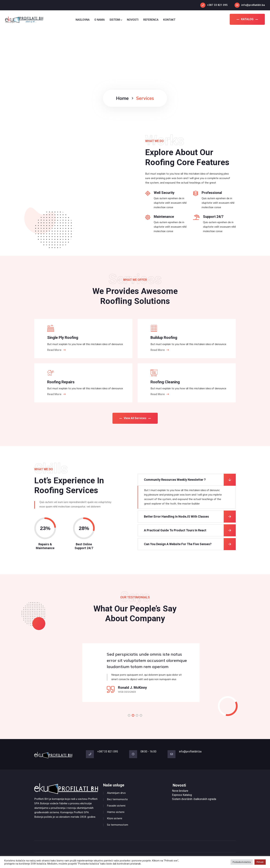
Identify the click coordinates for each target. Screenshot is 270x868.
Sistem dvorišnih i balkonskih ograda (194, 799)
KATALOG (247, 19)
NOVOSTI (133, 20)
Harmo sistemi (116, 812)
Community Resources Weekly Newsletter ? (175, 480)
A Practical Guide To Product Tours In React (175, 530)
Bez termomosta (117, 799)
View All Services (135, 418)
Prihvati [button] (260, 862)
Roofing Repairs (61, 382)
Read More (56, 350)
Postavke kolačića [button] (242, 862)
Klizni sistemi (115, 818)
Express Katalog (182, 795)
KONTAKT (169, 20)
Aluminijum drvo (116, 793)
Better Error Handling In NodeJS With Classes (176, 516)
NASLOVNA (83, 20)
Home (122, 98)
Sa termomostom (118, 825)
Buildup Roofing (164, 338)
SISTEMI (116, 20)
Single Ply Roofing (63, 338)
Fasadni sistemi (116, 806)
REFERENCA (151, 20)
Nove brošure (180, 791)
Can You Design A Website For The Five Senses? (178, 544)
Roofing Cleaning (165, 382)
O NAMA (100, 20)
